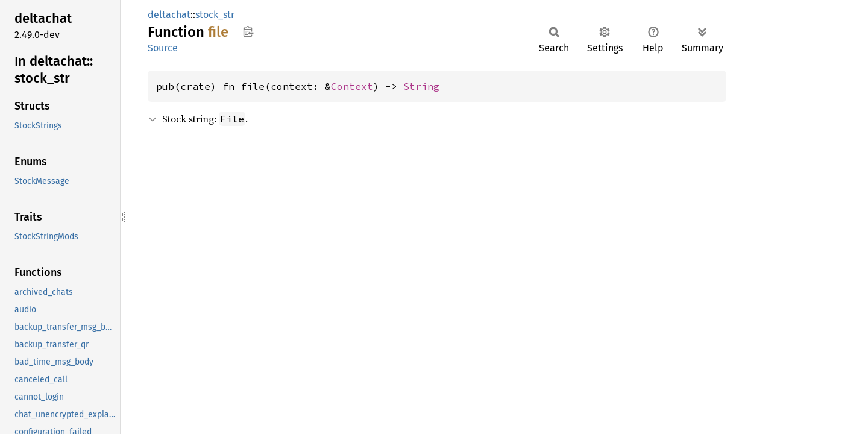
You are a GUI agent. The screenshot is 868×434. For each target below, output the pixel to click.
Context (352, 86)
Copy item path (248, 31)
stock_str (215, 15)
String (421, 86)
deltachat (169, 15)
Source (163, 48)
